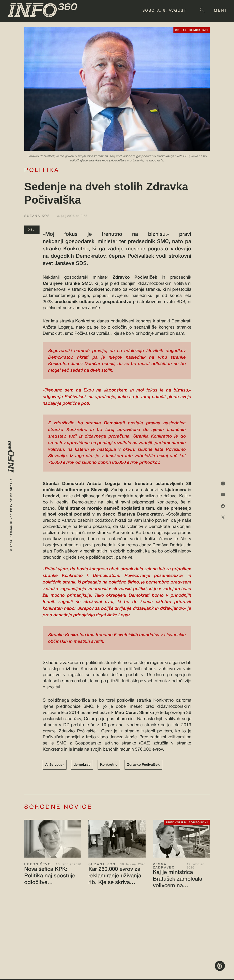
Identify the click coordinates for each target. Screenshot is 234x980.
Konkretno (109, 765)
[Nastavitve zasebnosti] (220, 966)
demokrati (82, 765)
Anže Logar (55, 765)
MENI (220, 11)
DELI (32, 230)
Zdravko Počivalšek (143, 765)
